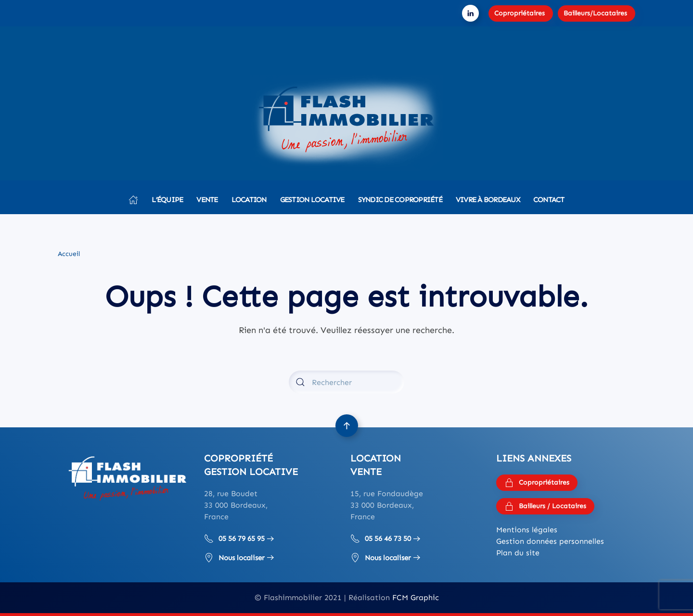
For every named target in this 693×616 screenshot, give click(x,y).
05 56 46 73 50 (381, 539)
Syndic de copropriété (400, 200)
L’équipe (167, 200)
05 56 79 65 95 (234, 539)
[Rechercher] (346, 382)
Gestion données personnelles (550, 541)
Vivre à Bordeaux (488, 200)
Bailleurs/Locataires (595, 13)
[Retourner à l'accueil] (346, 123)
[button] (347, 426)
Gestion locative (312, 200)
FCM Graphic (416, 597)
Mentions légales (527, 530)
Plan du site (518, 553)
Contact (549, 200)
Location (249, 200)
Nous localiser (234, 558)
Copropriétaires (520, 13)
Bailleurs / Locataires (545, 506)
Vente (207, 200)
